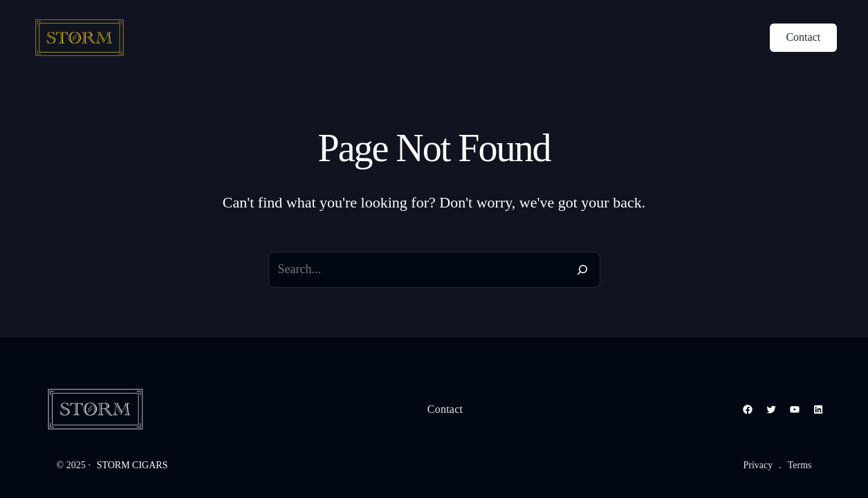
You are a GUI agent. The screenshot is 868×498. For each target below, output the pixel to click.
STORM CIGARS (132, 465)
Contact (803, 37)
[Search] (582, 270)
